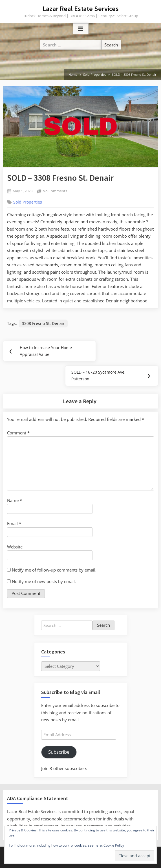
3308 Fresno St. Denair (43, 323)
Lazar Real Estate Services (81, 9)
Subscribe (59, 752)
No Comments (55, 191)
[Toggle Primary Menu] (81, 29)
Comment (18, 433)
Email (14, 523)
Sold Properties (28, 202)
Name (15, 500)
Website (15, 547)
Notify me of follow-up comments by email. (54, 570)
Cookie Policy (114, 845)
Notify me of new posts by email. (44, 581)
